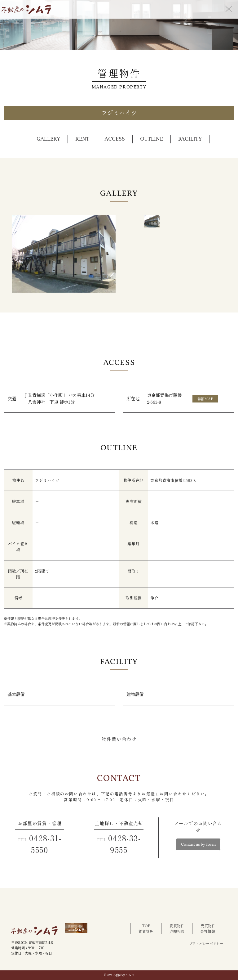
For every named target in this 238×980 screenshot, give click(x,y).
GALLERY (48, 139)
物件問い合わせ (119, 739)
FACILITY (190, 139)
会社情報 (208, 931)
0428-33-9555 (119, 844)
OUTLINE (152, 139)
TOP (146, 926)
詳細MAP (205, 399)
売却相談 (177, 931)
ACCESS (115, 139)
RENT (82, 139)
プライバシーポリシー (206, 943)
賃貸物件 (177, 926)
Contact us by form (198, 845)
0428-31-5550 (40, 844)
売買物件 (208, 926)
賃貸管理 (146, 931)
